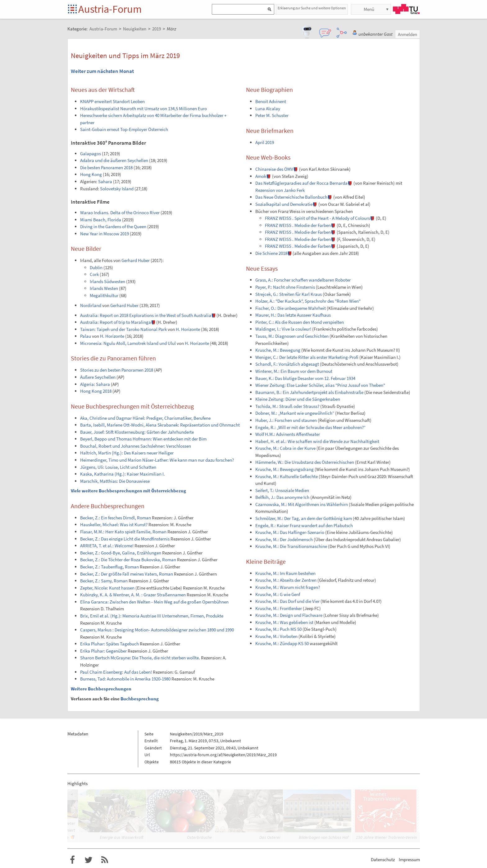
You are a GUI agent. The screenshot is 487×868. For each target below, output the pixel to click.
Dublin (96, 267)
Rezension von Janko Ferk (280, 190)
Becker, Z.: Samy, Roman (104, 581)
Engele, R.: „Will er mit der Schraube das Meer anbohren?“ (310, 427)
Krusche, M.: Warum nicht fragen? (288, 587)
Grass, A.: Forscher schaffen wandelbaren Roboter (303, 280)
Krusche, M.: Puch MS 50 (278, 629)
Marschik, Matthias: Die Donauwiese (115, 481)
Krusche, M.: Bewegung (278, 350)
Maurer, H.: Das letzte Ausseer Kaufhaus (293, 315)
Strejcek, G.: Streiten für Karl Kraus (289, 294)
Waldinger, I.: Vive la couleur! (283, 329)
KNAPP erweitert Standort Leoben (112, 101)
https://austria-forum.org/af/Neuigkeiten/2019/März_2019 (223, 755)
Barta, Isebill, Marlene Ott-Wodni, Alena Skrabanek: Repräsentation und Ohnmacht (160, 425)
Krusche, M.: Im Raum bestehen (285, 573)
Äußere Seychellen (98, 377)
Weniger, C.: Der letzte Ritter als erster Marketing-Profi (307, 357)
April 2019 (265, 142)
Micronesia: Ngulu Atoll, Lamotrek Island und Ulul (128, 343)
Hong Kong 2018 (96, 391)
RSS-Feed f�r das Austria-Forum (105, 860)
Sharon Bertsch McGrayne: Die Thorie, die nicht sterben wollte (139, 658)
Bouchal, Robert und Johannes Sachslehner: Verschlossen (136, 446)
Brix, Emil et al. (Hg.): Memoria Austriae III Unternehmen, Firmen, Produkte (152, 616)
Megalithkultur (104, 295)
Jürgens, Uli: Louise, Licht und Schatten (118, 467)
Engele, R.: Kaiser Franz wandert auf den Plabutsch (304, 525)
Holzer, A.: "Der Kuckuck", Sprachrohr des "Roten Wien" (308, 301)
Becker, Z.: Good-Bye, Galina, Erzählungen (121, 553)
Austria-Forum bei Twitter (89, 860)
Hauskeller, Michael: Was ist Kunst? (114, 524)
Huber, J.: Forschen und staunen (286, 420)
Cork (94, 274)
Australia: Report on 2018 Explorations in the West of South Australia (146, 315)
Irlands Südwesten (107, 281)
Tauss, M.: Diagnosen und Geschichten (292, 336)
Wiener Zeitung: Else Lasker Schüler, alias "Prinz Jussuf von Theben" (320, 385)
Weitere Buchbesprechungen (101, 689)
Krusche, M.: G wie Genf (278, 594)
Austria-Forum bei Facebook (72, 860)
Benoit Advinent (271, 101)
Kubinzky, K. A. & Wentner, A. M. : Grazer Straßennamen (133, 595)
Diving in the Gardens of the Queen (113, 226)
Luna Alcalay (268, 108)
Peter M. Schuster (272, 115)
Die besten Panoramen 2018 (106, 167)
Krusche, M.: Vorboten (276, 636)
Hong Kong (91, 174)
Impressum (409, 859)
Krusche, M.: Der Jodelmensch (284, 539)
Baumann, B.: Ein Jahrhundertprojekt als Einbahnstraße (309, 392)
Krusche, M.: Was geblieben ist (284, 622)
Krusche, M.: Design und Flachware (289, 615)
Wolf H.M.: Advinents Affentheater (288, 434)
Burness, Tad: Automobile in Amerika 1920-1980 (125, 679)
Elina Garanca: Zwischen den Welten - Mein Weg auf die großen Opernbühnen (154, 602)
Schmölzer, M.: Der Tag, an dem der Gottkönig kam (304, 518)
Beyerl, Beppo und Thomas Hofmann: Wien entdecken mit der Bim (143, 439)
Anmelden (407, 34)
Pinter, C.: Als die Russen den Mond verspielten (300, 322)
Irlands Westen (104, 288)
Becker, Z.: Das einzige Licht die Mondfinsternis (125, 539)
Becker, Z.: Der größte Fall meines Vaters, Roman (127, 574)
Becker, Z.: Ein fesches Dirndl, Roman (116, 518)
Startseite (73, 9)
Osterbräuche (199, 837)
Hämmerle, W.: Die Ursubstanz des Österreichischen (305, 462)
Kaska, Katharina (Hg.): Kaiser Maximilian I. (123, 474)
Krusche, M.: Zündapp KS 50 (282, 643)
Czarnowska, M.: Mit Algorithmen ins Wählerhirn (302, 504)
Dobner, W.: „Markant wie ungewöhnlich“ (295, 413)
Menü (369, 9)
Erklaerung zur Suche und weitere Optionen (312, 8)
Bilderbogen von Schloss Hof (324, 837)
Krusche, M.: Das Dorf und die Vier (287, 601)
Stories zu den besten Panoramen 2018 (117, 370)
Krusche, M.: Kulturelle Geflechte (287, 476)
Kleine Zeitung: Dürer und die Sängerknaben (298, 399)
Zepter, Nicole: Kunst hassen (107, 588)
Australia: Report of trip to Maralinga (116, 322)
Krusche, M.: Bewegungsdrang (284, 469)
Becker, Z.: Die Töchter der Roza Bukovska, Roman (128, 560)
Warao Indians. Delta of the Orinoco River (120, 212)
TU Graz (406, 9)
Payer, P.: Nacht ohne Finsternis (285, 287)
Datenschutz (383, 859)
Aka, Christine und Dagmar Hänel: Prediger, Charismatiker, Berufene (145, 418)
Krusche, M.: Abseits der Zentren (286, 580)
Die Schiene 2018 (271, 253)
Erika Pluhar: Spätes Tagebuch (109, 644)
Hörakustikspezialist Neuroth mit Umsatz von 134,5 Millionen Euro (143, 108)
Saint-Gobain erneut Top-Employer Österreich (124, 129)
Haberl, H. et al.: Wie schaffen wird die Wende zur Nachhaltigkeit (317, 441)
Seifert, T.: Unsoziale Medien (282, 490)
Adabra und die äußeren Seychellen (114, 160)
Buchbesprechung (140, 699)
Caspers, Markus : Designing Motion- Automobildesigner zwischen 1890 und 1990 (157, 630)
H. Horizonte (188, 329)
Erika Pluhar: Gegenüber (103, 651)
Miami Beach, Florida (101, 220)
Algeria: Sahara (95, 384)
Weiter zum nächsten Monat (102, 71)
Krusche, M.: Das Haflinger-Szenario (290, 532)
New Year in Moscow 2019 (105, 234)
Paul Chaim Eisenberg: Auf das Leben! (116, 672)
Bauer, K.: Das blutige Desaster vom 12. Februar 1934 (305, 378)
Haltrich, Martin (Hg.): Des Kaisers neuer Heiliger (127, 453)
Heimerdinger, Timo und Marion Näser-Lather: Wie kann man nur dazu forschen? (157, 460)
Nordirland (91, 305)
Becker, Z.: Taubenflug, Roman (109, 567)
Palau (86, 336)
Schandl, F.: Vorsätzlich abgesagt (287, 364)
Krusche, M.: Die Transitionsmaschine (291, 546)
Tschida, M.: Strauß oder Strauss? (287, 406)
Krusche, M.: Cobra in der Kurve (285, 448)
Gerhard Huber (136, 260)
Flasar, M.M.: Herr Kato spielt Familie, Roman (123, 532)
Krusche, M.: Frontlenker (279, 608)
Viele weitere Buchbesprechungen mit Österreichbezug (128, 491)
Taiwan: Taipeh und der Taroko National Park (123, 329)
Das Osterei (270, 837)
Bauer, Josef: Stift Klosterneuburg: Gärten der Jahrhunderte (137, 432)
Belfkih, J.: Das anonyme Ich (282, 497)
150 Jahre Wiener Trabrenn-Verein (386, 837)
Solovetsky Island (117, 189)
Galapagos (91, 154)
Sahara (105, 181)
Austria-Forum (110, 9)
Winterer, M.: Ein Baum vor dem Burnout (294, 371)
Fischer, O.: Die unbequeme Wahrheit (291, 308)
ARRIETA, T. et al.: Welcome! (107, 546)
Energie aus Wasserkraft (122, 837)
